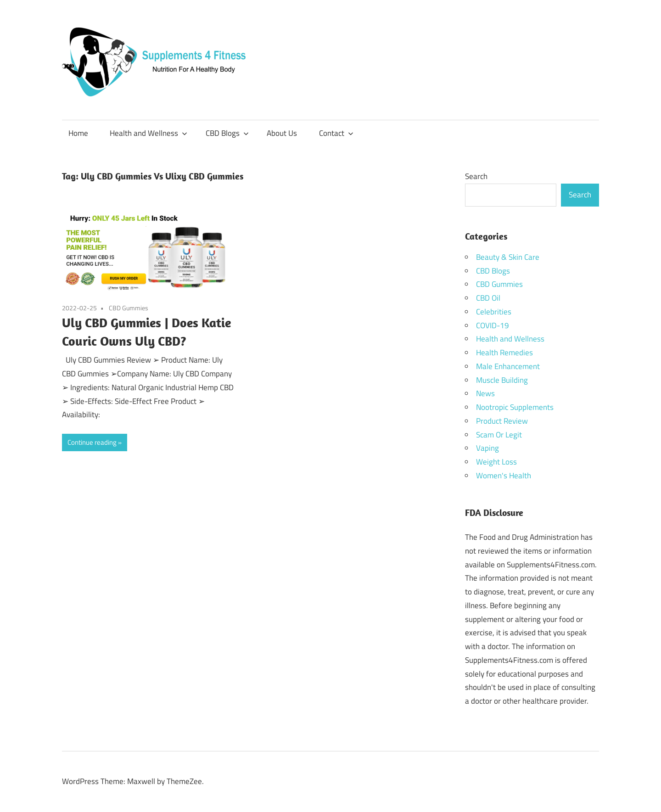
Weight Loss (496, 462)
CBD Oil (488, 298)
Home (78, 133)
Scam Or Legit (499, 435)
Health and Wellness (148, 133)
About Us (282, 133)
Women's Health (504, 476)
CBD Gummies (129, 308)
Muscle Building (502, 380)
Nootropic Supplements (515, 407)
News (485, 393)
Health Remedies (504, 353)
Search (476, 176)
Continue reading (92, 442)
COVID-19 (493, 325)
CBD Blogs (227, 133)
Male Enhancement (508, 366)
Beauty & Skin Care (508, 257)
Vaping (487, 448)
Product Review (502, 421)
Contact (336, 133)
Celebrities (494, 312)
